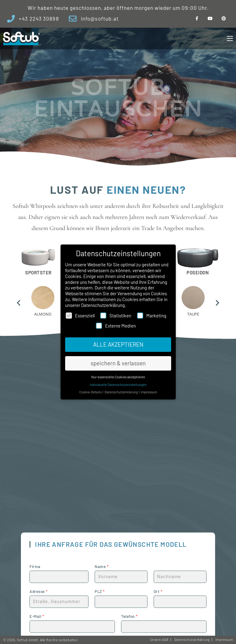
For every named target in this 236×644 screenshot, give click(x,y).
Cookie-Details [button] (92, 389)
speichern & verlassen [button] (118, 362)
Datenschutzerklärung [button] (121, 389)
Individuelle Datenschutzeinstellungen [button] (118, 382)
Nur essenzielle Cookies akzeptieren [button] (118, 375)
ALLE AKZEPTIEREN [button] (118, 344)
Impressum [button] (147, 389)
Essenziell (80, 315)
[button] (19, 303)
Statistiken (116, 315)
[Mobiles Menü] (230, 38)
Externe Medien (116, 326)
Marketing (151, 315)
